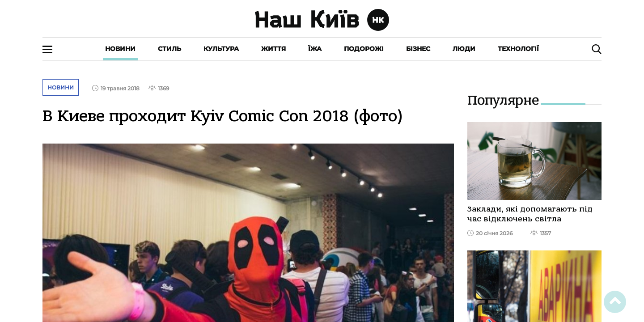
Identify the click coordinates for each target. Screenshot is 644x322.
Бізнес (418, 49)
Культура (221, 49)
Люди (464, 49)
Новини (120, 49)
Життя (273, 49)
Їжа (315, 49)
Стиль (169, 49)
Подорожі (364, 49)
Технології (518, 49)
